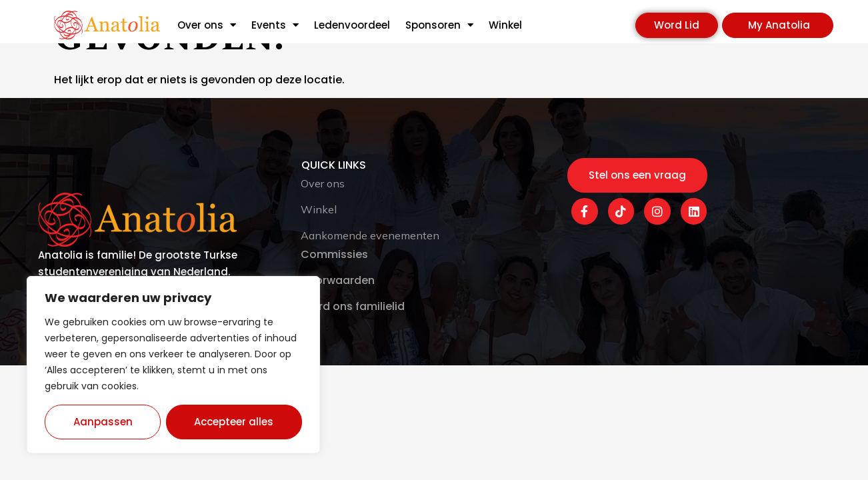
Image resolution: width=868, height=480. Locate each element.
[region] (173, 365)
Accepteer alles (234, 422)
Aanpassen (103, 422)
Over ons (207, 25)
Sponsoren (439, 25)
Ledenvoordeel (352, 25)
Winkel (505, 25)
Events (275, 25)
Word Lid (677, 25)
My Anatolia (779, 25)
